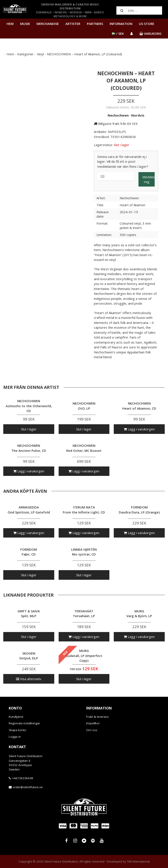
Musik (25, 24)
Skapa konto (17, 730)
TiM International (138, 861)
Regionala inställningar (24, 723)
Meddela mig (149, 179)
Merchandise (48, 24)
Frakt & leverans (97, 717)
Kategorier (25, 54)
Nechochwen (118, 115)
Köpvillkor (93, 723)
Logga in (15, 737)
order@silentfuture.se (28, 787)
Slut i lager (29, 429)
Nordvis (138, 115)
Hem (10, 24)
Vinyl (40, 54)
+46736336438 (23, 778)
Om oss (92, 730)
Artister (73, 24)
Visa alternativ (29, 679)
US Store (147, 24)
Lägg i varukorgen (139, 429)
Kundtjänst (16, 717)
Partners (95, 24)
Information (121, 24)
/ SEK (118, 33)
